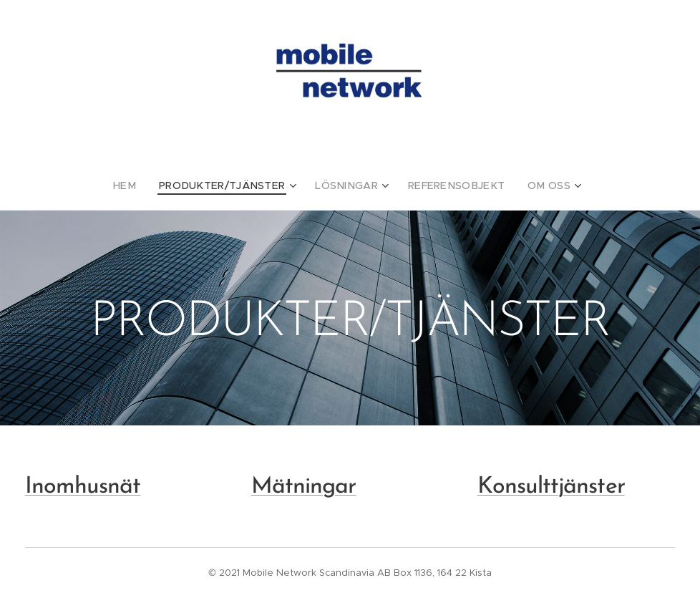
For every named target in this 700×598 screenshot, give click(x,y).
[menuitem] (144, 185)
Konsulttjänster (551, 487)
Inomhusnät (83, 487)
